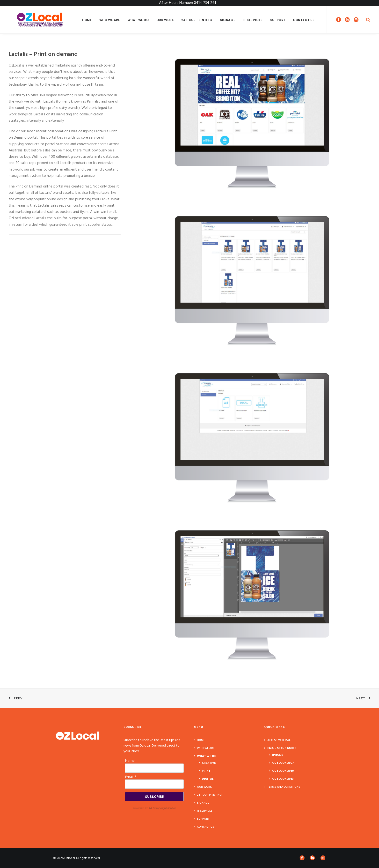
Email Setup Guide (282, 748)
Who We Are (110, 20)
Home (87, 20)
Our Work (165, 20)
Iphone (278, 755)
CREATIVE (209, 763)
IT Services (253, 20)
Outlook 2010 (283, 771)
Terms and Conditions (284, 787)
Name (130, 760)
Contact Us (304, 20)
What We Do (138, 20)
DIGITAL (208, 779)
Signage (228, 20)
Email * (131, 777)
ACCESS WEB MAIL (279, 740)
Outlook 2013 (283, 779)
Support (278, 20)
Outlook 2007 (283, 763)
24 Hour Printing (197, 20)
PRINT (206, 771)
